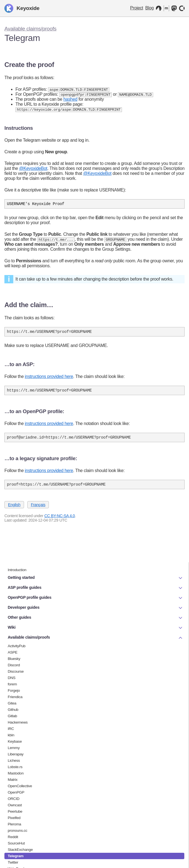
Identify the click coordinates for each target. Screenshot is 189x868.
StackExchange (20, 850)
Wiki (95, 628)
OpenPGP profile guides (95, 598)
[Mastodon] (174, 8)
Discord (14, 665)
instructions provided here (49, 379)
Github (13, 710)
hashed (70, 100)
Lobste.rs (15, 767)
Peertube (15, 811)
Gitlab (12, 716)
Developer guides (95, 608)
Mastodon (16, 773)
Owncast (15, 805)
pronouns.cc (18, 831)
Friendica (15, 697)
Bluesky (14, 659)
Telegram (16, 856)
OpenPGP (16, 792)
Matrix (13, 780)
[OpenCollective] (182, 8)
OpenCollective (20, 786)
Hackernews (18, 722)
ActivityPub (17, 646)
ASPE (13, 652)
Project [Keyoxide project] (137, 8)
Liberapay (16, 754)
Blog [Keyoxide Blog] (150, 8)
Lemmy (14, 748)
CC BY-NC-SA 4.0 (60, 521)
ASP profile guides (95, 588)
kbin (11, 735)
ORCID (14, 799)
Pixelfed (14, 818)
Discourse (16, 671)
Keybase (15, 741)
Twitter (13, 862)
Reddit (13, 837)
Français (38, 510)
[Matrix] (166, 8)
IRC (11, 729)
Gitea (12, 703)
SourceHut (16, 843)
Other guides (95, 618)
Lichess (14, 761)
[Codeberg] (159, 8)
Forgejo (14, 690)
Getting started (95, 578)
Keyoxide (22, 8)
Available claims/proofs (30, 29)
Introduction (17, 570)
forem (12, 684)
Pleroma (14, 824)
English (14, 510)
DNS (12, 678)
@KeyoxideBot (33, 169)
